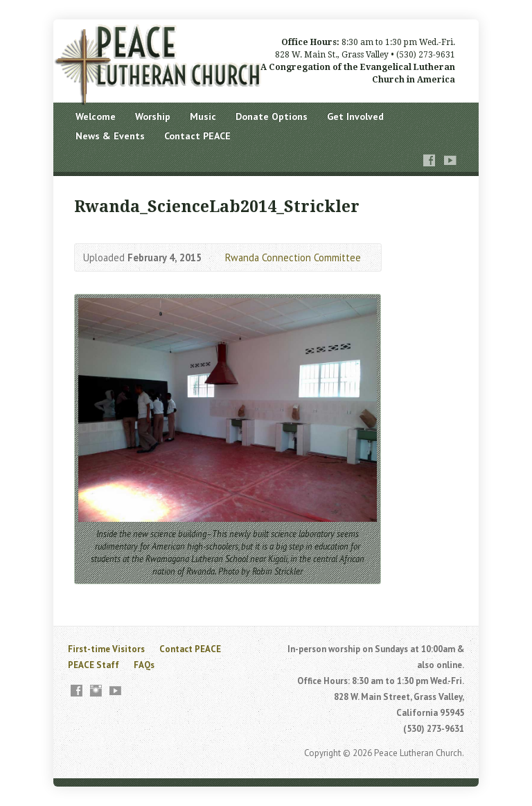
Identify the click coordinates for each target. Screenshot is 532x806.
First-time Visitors (106, 649)
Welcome (96, 116)
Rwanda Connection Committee (293, 257)
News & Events (110, 136)
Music (203, 116)
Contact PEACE (197, 136)
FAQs (144, 665)
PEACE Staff (94, 665)
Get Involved (355, 116)
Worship (153, 116)
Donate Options (272, 116)
